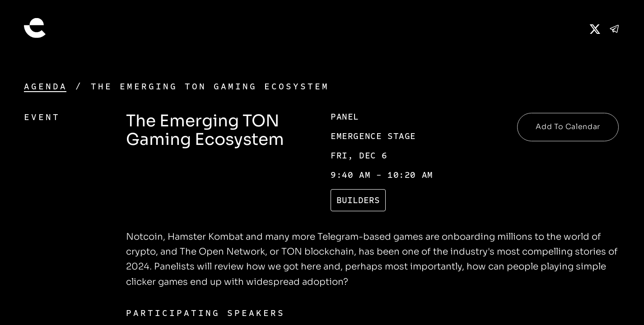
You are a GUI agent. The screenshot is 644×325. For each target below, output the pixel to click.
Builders (358, 200)
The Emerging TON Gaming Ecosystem (210, 86)
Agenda (46, 86)
